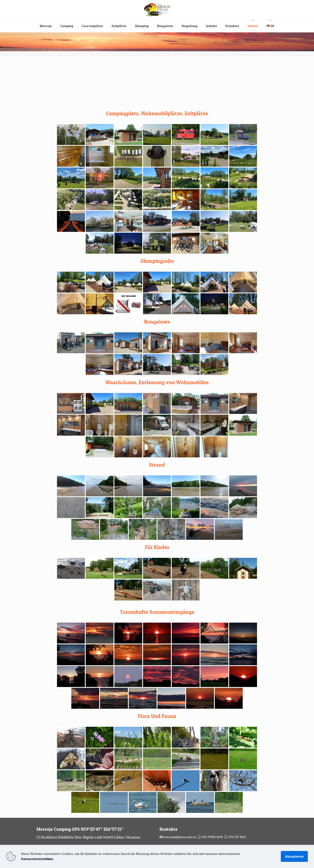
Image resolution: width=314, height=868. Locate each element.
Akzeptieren (294, 856)
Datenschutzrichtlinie (37, 859)
